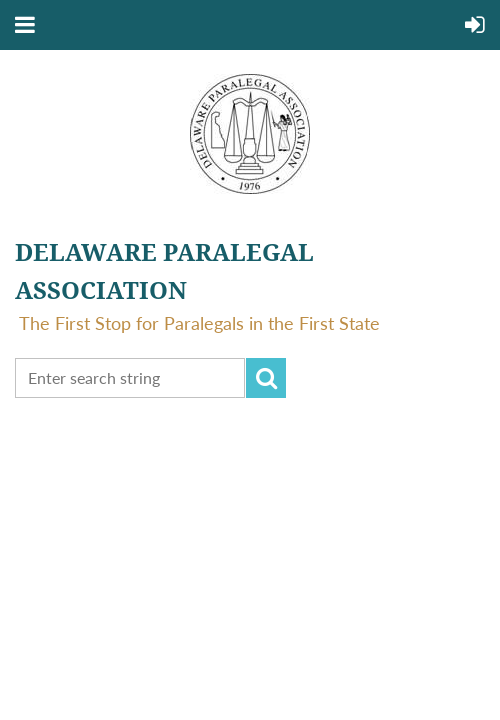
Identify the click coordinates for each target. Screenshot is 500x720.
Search (266, 378)
